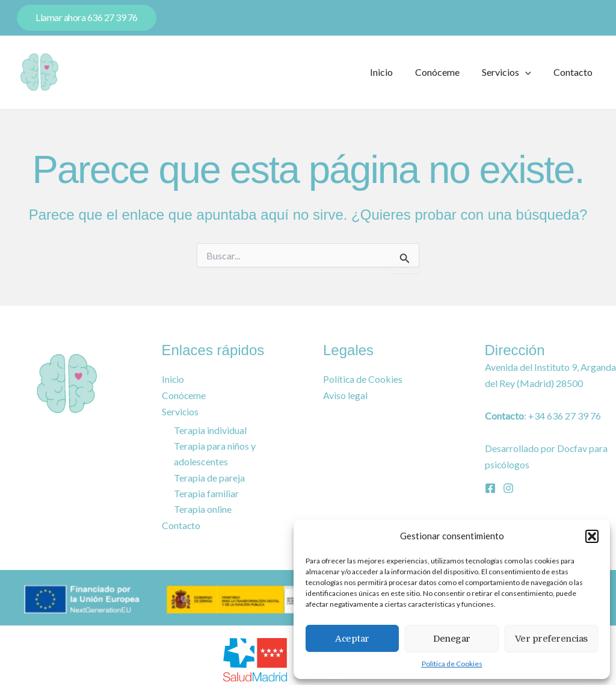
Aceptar (352, 639)
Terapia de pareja (209, 477)
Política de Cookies (452, 664)
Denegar (452, 639)
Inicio (392, 72)
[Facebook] (490, 488)
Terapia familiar (206, 493)
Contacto (575, 72)
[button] (592, 536)
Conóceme (445, 72)
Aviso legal (345, 395)
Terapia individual (210, 429)
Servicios (511, 72)
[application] (530, 72)
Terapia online (203, 508)
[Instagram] (508, 488)
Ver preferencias (551, 639)
